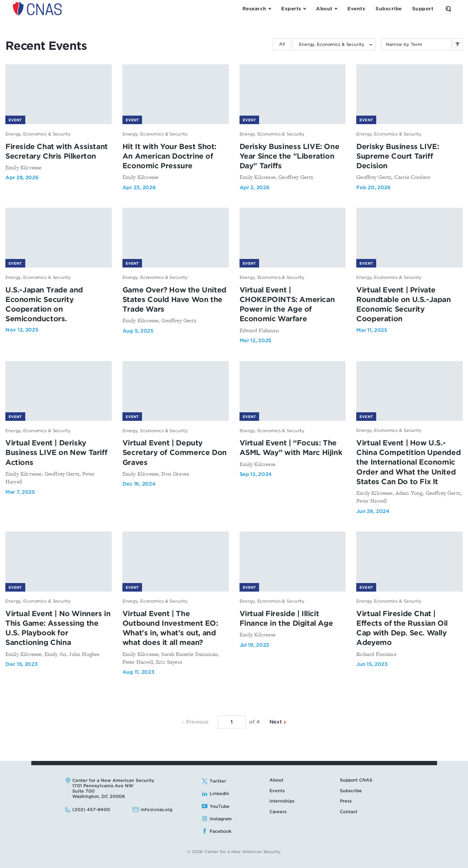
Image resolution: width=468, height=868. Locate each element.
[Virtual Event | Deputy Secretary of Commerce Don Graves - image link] (176, 390)
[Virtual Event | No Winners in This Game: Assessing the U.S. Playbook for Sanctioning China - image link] (59, 560)
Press (346, 801)
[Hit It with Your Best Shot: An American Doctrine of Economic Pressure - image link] (176, 94)
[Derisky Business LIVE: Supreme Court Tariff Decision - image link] (409, 94)
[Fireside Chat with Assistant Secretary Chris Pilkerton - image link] (59, 94)
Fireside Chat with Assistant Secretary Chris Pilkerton (57, 151)
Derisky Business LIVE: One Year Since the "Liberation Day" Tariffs (290, 156)
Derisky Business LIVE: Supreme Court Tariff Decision (398, 156)
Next (277, 722)
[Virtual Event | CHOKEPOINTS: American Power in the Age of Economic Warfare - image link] (293, 237)
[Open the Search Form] (448, 9)
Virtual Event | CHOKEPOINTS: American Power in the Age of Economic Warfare (287, 304)
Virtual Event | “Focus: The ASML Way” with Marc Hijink (291, 447)
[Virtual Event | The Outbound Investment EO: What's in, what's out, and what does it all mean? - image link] (176, 560)
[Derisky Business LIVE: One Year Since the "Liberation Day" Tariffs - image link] (293, 94)
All (282, 44)
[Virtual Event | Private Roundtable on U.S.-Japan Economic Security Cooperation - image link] (409, 237)
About (276, 780)
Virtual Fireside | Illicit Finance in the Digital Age (286, 618)
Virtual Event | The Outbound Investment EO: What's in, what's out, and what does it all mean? (170, 628)
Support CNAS (356, 780)
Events (277, 790)
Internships (282, 801)
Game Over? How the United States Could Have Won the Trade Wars (174, 299)
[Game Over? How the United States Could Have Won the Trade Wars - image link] (176, 237)
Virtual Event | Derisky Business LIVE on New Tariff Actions (56, 452)
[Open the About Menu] (327, 9)
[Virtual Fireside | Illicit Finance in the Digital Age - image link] (293, 560)
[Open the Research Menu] (257, 9)
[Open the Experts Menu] (293, 9)
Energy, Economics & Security (38, 134)
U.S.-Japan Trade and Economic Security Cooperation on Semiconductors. (44, 304)
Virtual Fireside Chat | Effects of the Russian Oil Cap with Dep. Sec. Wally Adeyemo (402, 628)
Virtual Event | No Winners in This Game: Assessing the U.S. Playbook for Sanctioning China (58, 628)
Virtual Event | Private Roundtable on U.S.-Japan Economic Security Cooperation (403, 304)
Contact (349, 811)
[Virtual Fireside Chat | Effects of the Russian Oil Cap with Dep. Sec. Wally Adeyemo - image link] (409, 560)
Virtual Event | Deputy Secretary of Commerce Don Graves (175, 452)
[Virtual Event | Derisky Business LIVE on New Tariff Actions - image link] (59, 390)
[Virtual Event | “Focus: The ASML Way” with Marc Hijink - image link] (293, 390)
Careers (278, 811)
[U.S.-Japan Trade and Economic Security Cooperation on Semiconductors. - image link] (59, 237)
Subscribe (351, 790)
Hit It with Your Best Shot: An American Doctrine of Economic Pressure (169, 156)
